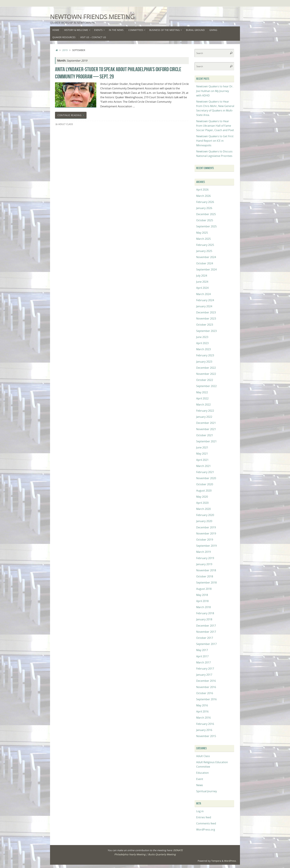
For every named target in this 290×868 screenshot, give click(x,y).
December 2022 (206, 368)
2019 (65, 50)
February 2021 (205, 472)
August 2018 (204, 589)
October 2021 (205, 435)
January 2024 (204, 306)
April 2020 (202, 503)
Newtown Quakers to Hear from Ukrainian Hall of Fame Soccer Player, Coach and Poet (215, 126)
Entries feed (204, 817)
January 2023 (204, 362)
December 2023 (206, 312)
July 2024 (202, 276)
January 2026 (204, 208)
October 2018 (205, 576)
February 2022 (205, 411)
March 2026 (203, 196)
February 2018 (205, 613)
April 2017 (202, 656)
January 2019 (204, 564)
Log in (200, 811)
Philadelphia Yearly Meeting (130, 854)
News (200, 785)
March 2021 (203, 466)
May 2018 (202, 595)
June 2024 (202, 282)
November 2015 (206, 736)
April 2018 (202, 601)
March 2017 (203, 662)
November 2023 (206, 319)
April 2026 (202, 190)
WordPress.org (206, 830)
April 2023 (202, 343)
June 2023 (202, 337)
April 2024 (202, 288)
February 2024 (205, 300)
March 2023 (203, 349)
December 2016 (206, 681)
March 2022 (203, 405)
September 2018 (206, 583)
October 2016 (205, 693)
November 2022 (206, 374)
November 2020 (206, 478)
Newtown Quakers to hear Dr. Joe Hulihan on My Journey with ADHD (215, 91)
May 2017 (202, 650)
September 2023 (206, 331)
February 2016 (205, 724)
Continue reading (71, 115)
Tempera (216, 861)
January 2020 (204, 521)
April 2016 (202, 711)
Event (200, 779)
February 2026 (205, 202)
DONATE (178, 850)
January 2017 (204, 675)
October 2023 (205, 325)
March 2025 (203, 239)
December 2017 (206, 626)
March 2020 (203, 509)
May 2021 (202, 454)
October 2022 (205, 380)
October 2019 (205, 540)
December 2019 (206, 527)
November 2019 (206, 533)
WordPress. (230, 861)
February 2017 (205, 669)
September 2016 (206, 699)
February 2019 (205, 558)
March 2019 (203, 552)
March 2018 (203, 607)
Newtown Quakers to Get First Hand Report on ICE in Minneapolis (215, 141)
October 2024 (205, 263)
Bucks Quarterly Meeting (162, 854)
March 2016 (203, 718)
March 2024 (203, 294)
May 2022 (202, 392)
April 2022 (202, 398)
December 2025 (206, 214)
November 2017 (206, 632)
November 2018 (206, 570)
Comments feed (206, 823)
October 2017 (205, 638)
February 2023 (205, 355)
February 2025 (205, 245)
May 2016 (202, 705)
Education (202, 773)
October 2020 (205, 484)
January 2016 (204, 730)
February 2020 (205, 515)
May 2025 (202, 233)
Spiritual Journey (207, 791)
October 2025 (205, 220)
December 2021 (206, 423)
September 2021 (206, 441)
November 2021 (206, 429)
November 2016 (206, 687)
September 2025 (206, 226)
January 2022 (204, 417)
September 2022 (206, 386)
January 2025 (204, 251)
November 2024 (206, 257)
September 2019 (206, 546)
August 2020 (204, 491)
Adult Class (66, 124)
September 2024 (206, 269)
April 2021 (202, 460)
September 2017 (206, 644)
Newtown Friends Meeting (92, 17)
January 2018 (204, 619)
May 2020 (202, 497)
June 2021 (202, 447)
